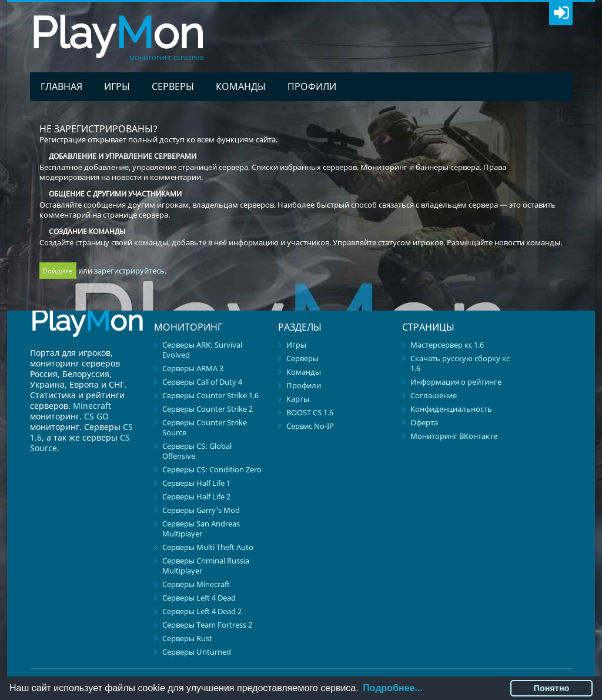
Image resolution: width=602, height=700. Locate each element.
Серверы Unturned (197, 652)
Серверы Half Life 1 (196, 483)
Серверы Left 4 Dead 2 (202, 611)
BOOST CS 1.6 (310, 412)
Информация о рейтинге (456, 382)
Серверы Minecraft (196, 584)
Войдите (58, 271)
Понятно (552, 688)
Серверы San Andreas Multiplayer (201, 529)
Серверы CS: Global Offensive (197, 451)
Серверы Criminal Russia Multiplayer (206, 566)
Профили (312, 86)
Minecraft (92, 406)
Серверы (173, 86)
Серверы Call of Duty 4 (202, 382)
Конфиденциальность (451, 409)
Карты (298, 399)
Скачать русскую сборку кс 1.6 (460, 363)
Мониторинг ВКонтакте (454, 436)
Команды (241, 86)
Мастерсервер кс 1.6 (447, 345)
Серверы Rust (187, 638)
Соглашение (434, 395)
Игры (117, 86)
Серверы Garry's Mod (201, 510)
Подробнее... (392, 688)
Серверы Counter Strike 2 (208, 409)
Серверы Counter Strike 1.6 (210, 395)
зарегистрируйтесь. (130, 271)
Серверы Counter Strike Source (205, 427)
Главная (61, 86)
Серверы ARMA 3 (193, 368)
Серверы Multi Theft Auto (208, 547)
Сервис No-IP (310, 426)
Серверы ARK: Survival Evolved (202, 350)
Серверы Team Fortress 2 (207, 625)
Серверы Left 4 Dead (199, 598)
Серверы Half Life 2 (196, 496)
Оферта (424, 422)
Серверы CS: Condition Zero (212, 469)
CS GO (96, 416)
